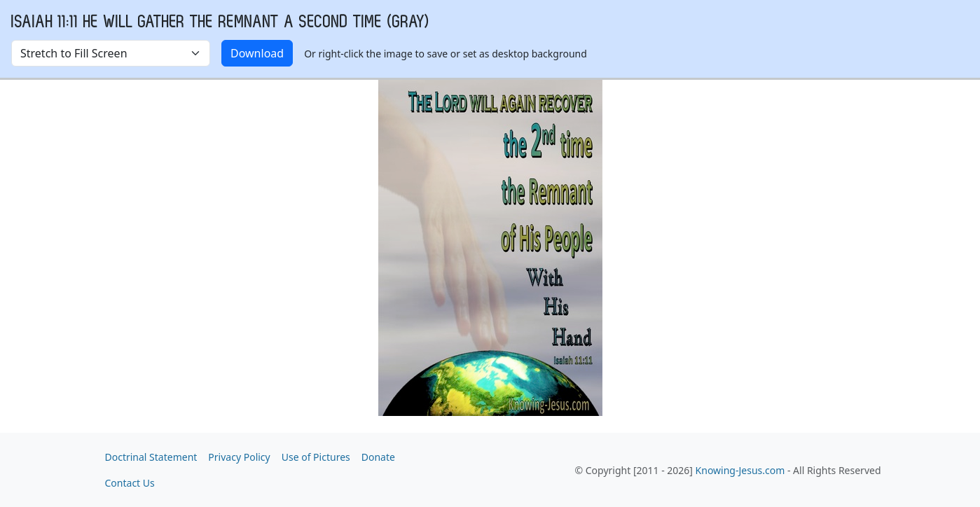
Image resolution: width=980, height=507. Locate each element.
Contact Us (130, 483)
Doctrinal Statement (151, 457)
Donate (378, 457)
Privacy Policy (239, 457)
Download (257, 53)
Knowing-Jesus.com (740, 470)
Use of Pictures (316, 457)
